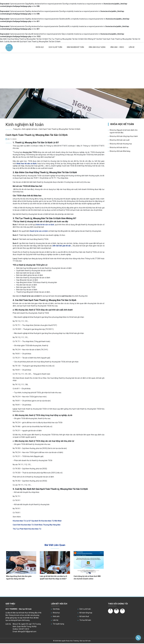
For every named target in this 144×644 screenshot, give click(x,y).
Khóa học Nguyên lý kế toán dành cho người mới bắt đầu (124, 131)
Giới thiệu (56, 609)
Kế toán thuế (84, 616)
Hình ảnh (56, 616)
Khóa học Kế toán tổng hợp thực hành (124, 136)
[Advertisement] (72, 70)
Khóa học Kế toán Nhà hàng (120, 151)
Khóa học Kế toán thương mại (121, 144)
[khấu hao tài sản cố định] (27, 164)
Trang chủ (17, 129)
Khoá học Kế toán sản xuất (120, 140)
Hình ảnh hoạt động (97, 47)
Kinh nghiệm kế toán (75, 47)
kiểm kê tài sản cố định (45, 225)
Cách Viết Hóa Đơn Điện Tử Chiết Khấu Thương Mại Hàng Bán (37, 525)
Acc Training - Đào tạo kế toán (80, 641)
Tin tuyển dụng (58, 624)
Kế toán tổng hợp (86, 613)
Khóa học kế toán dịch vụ (119, 147)
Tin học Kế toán (85, 620)
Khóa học (40, 47)
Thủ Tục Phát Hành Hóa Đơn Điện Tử (27, 529)
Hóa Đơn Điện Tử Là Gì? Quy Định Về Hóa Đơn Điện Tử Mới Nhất (37, 521)
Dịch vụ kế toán (55, 47)
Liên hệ (132, 47)
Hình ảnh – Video (117, 47)
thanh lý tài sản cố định (39, 231)
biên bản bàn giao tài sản (62, 246)
